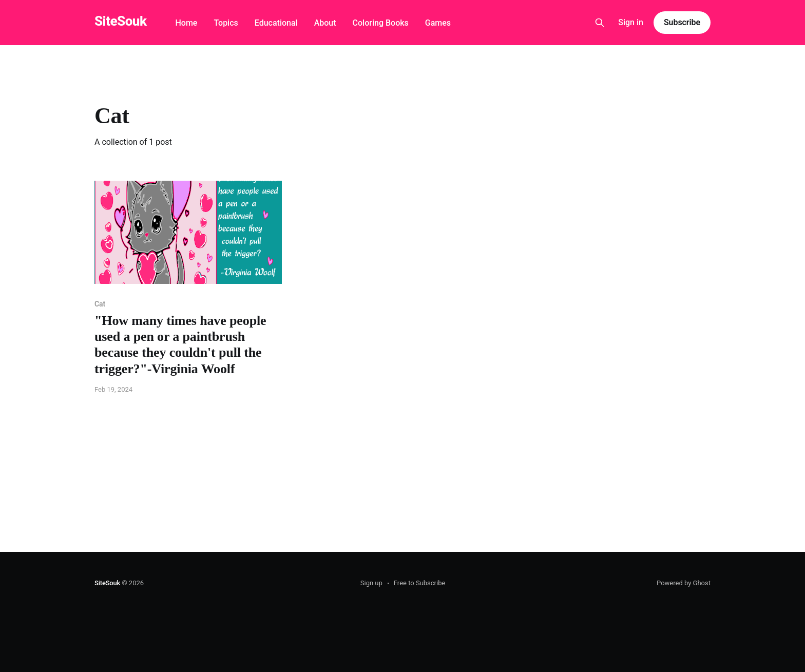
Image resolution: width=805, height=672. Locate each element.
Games (438, 23)
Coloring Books (381, 23)
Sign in (631, 22)
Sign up (371, 583)
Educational (276, 23)
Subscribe (682, 22)
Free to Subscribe (420, 583)
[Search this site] (600, 23)
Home (186, 23)
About (325, 23)
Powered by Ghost (684, 583)
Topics (226, 23)
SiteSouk (120, 21)
